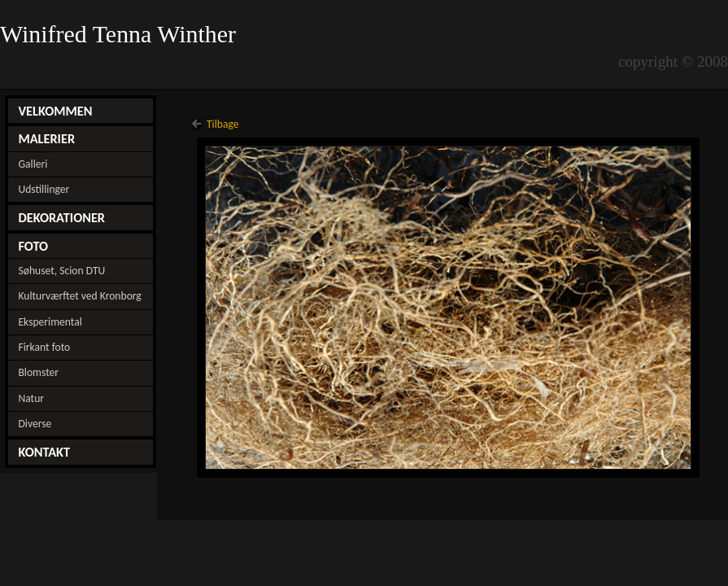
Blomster (38, 372)
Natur (31, 398)
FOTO (33, 246)
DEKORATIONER (61, 217)
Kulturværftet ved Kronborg (79, 296)
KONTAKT (44, 452)
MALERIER (46, 138)
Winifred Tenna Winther (121, 34)
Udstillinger (44, 189)
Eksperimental (50, 322)
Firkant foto (44, 347)
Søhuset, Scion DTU (61, 271)
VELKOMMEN (55, 111)
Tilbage (223, 124)
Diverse (35, 424)
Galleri (33, 164)
